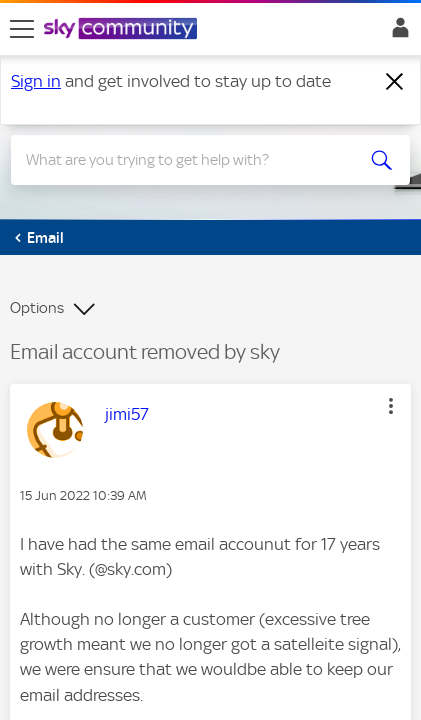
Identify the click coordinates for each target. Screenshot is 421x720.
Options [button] (37, 308)
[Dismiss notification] (395, 82)
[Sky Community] (123, 30)
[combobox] (191, 160)
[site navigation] (22, 29)
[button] (391, 406)
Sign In (396, 33)
